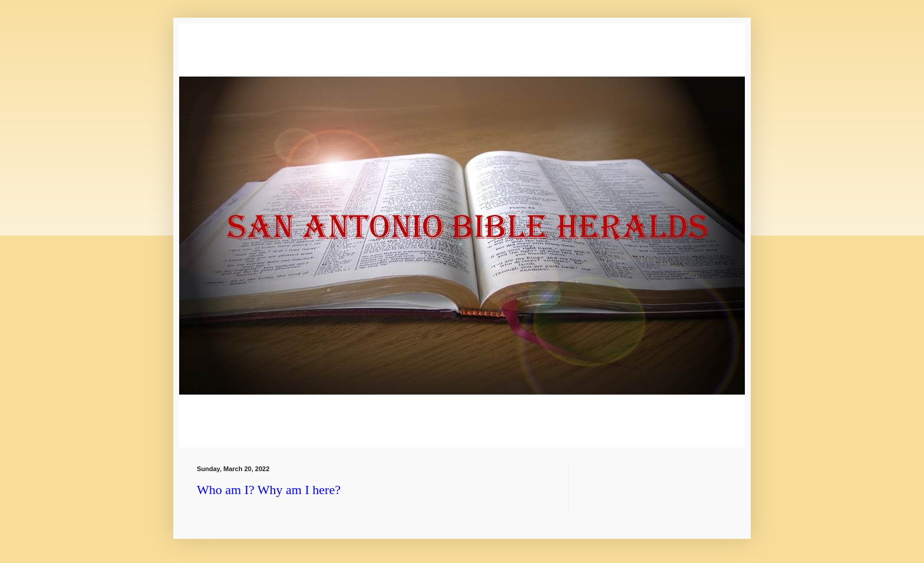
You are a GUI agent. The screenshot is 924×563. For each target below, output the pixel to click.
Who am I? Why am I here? (269, 490)
